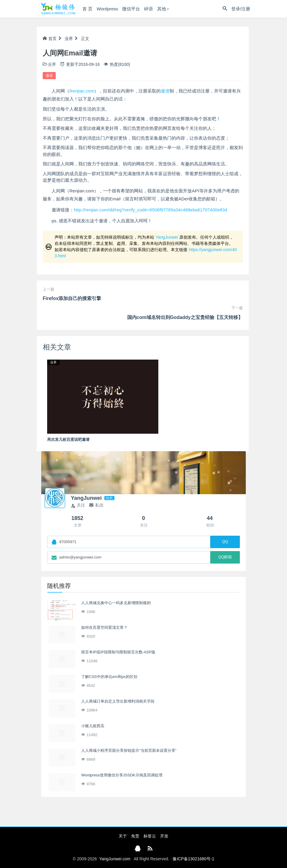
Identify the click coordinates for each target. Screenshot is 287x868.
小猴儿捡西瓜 (93, 726)
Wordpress (107, 9)
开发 (164, 836)
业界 (69, 39)
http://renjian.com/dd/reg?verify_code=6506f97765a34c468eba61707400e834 (151, 210)
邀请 (49, 76)
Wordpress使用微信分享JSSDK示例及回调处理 (122, 775)
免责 (135, 836)
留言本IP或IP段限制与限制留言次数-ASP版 (118, 652)
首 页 (87, 9)
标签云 (150, 836)
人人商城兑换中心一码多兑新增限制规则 (116, 603)
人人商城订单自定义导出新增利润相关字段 (118, 701)
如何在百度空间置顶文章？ (104, 627)
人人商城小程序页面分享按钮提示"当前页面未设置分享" (129, 750)
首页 (50, 39)
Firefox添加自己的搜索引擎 (72, 298)
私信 (96, 505)
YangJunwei (167, 237)
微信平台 (131, 9)
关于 (123, 836)
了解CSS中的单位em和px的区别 (109, 677)
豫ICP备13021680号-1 (193, 859)
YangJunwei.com (115, 859)
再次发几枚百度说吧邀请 (68, 439)
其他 (162, 9)
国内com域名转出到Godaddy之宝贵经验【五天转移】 (185, 317)
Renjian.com (82, 91)
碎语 (149, 9)
